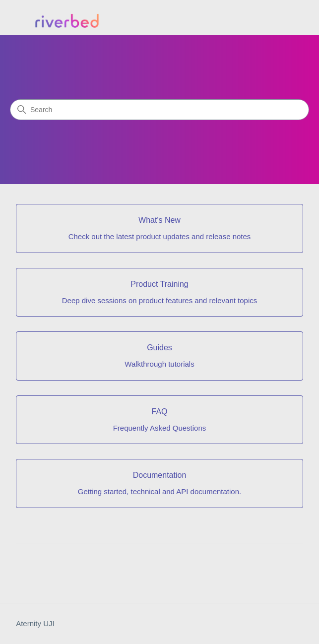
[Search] (159, 110)
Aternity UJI (35, 623)
